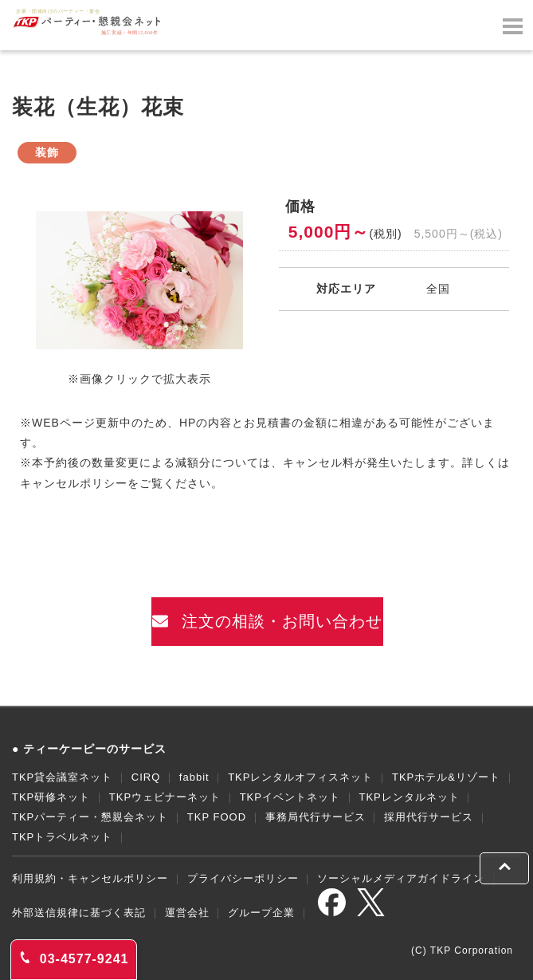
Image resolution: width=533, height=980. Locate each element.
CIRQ (146, 777)
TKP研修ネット (51, 797)
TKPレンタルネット (409, 797)
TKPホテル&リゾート (446, 777)
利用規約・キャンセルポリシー (90, 878)
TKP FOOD (217, 817)
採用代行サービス (429, 817)
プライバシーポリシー (243, 878)
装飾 (47, 152)
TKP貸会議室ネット (62, 777)
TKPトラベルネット (62, 837)
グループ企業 (261, 913)
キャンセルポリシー (74, 483)
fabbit (194, 777)
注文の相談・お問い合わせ (267, 621)
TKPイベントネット (290, 797)
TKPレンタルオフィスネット (300, 777)
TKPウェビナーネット (165, 797)
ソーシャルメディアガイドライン (401, 878)
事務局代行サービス (315, 817)
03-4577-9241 (74, 958)
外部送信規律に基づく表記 (79, 913)
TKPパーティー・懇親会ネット (90, 817)
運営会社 (187, 913)
